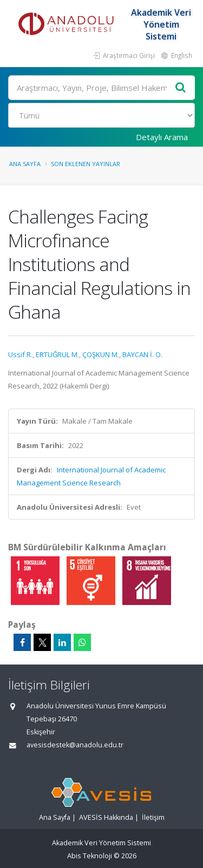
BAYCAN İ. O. (142, 354)
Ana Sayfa (25, 164)
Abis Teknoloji (90, 856)
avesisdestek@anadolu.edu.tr (75, 745)
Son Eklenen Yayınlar (86, 164)
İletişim (153, 817)
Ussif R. (20, 354)
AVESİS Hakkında (106, 817)
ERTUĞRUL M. (57, 354)
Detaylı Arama (162, 137)
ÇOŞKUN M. (101, 354)
